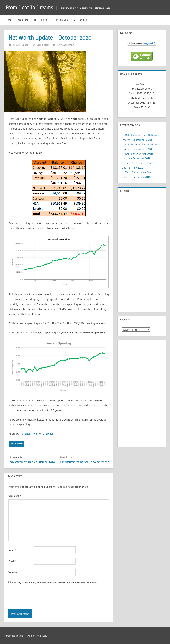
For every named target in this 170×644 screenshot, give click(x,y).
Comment (15, 496)
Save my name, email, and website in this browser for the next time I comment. (55, 583)
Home (9, 20)
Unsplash (48, 433)
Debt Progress (42, 20)
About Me (23, 20)
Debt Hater (43, 45)
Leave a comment (66, 45)
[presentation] (34, 597)
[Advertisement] (142, 253)
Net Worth (17, 444)
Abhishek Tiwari (29, 433)
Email (12, 561)
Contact (85, 20)
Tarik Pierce (132, 163)
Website (13, 572)
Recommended (66, 20)
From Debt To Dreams (29, 7)
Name (12, 550)
